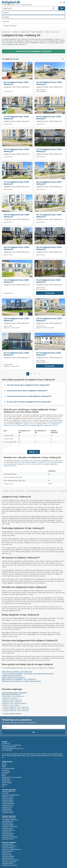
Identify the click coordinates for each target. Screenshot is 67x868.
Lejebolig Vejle (7, 832)
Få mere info (50, 293)
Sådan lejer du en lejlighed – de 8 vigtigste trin (17, 672)
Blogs (4, 776)
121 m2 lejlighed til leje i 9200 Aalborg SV (16, 281)
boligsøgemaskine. (27, 5)
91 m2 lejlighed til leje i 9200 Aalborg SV (48, 281)
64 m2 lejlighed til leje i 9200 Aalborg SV (49, 354)
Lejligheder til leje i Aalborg (11, 705)
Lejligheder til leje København (11, 849)
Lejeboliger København (9, 846)
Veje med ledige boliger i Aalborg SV (14, 693)
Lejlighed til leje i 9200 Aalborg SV (17, 87)
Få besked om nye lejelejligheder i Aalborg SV (33, 51)
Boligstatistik (6, 781)
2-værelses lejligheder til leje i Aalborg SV (15, 709)
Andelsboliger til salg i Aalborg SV (13, 696)
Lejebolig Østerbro (8, 858)
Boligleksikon (6, 779)
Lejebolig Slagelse (8, 825)
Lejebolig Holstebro (8, 856)
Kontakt (4, 765)
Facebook (3, 758)
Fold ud (32, 452)
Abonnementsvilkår (8, 768)
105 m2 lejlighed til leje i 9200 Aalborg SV (49, 319)
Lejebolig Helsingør (8, 848)
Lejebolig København (9, 791)
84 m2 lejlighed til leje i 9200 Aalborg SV (16, 83)
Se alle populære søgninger (13, 713)
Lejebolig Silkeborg (8, 830)
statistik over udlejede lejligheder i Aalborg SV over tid (40, 425)
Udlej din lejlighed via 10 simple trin (13, 677)
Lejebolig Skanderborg (9, 865)
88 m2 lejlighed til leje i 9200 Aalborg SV (49, 118)
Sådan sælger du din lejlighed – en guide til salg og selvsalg (21, 681)
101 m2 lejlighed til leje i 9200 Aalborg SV (16, 150)
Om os (4, 763)
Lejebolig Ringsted (8, 834)
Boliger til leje (6, 853)
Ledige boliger (6, 32)
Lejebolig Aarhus (7, 811)
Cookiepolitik (6, 772)
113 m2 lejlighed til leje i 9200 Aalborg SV (49, 150)
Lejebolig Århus (7, 807)
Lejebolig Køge (7, 809)
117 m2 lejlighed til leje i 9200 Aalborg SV (16, 183)
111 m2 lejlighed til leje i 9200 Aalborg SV (16, 118)
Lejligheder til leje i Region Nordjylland (14, 703)
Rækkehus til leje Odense (10, 860)
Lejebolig (15, 32)
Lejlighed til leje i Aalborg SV (13, 491)
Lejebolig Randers (8, 821)
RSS (3, 786)
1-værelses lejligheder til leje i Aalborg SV (15, 707)
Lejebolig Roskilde (8, 839)
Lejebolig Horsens (8, 863)
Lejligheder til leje (8, 805)
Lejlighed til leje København (11, 795)
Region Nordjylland (37, 32)
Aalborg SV (55, 32)
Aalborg (48, 32)
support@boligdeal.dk (9, 747)
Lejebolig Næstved (8, 804)
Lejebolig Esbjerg (7, 835)
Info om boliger (7, 783)
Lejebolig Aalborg (8, 802)
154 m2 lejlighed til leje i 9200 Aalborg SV (49, 83)
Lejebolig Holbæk (8, 812)
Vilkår (4, 767)
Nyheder (5, 774)
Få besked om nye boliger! (61, 2)
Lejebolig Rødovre (8, 851)
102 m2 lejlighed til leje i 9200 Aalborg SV (49, 248)
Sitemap (5, 784)
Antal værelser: (41, 91)
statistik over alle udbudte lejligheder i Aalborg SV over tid (33, 423)
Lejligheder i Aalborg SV (10, 698)
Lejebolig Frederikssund (10, 826)
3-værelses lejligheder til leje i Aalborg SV (15, 710)
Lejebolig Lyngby (7, 828)
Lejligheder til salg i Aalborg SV (12, 700)
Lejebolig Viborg (7, 823)
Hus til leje (5, 793)
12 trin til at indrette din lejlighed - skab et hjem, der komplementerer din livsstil (28, 674)
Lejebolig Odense (8, 798)
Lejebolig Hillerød (8, 800)
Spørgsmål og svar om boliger (12, 777)
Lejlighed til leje (25, 32)
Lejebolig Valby (7, 855)
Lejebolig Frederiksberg (10, 837)
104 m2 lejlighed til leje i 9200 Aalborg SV (16, 216)
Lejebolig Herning (8, 844)
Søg (62, 8)
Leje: (5, 91)
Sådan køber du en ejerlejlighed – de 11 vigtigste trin (19, 679)
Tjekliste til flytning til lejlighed (12, 675)
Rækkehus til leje (7, 797)
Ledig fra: (7, 328)
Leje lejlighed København (10, 820)
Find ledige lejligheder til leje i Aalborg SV (41, 491)
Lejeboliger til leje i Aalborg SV (12, 702)
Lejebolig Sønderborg (9, 862)
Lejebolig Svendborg (9, 818)
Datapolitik (5, 770)
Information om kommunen (11, 695)
